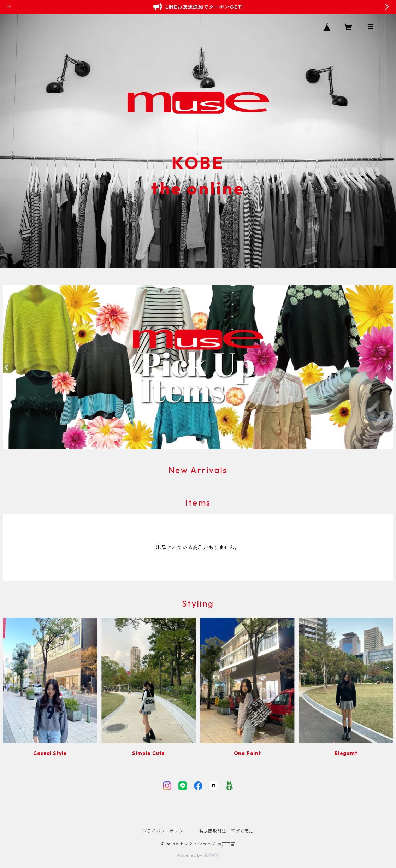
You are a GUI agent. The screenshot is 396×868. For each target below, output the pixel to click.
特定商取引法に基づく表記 (226, 831)
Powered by (198, 855)
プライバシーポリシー (165, 831)
